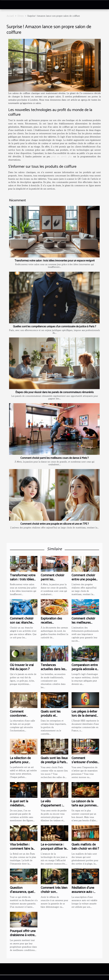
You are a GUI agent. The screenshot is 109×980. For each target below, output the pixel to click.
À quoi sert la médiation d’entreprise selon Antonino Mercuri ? (23, 808)
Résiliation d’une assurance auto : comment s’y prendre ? (83, 894)
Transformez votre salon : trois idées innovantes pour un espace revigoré (55, 261)
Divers (21, 16)
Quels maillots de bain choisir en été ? (85, 847)
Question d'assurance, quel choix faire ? (22, 892)
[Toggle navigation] (7, 5)
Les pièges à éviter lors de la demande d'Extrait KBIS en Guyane (85, 718)
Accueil (10, 16)
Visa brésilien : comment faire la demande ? (22, 849)
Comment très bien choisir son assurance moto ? (54, 892)
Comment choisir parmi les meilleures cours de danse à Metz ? (54, 458)
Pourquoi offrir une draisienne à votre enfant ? (23, 935)
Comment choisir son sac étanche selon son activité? (23, 623)
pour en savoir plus (62, 156)
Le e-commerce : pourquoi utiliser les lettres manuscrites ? (54, 851)
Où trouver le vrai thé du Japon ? (22, 667)
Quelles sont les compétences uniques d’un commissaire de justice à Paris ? (54, 327)
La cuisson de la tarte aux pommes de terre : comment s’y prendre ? (85, 808)
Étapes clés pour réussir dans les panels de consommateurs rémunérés (55, 392)
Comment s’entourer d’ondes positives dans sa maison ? (85, 764)
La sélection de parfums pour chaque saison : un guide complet (23, 764)
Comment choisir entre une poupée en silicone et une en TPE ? (55, 524)
